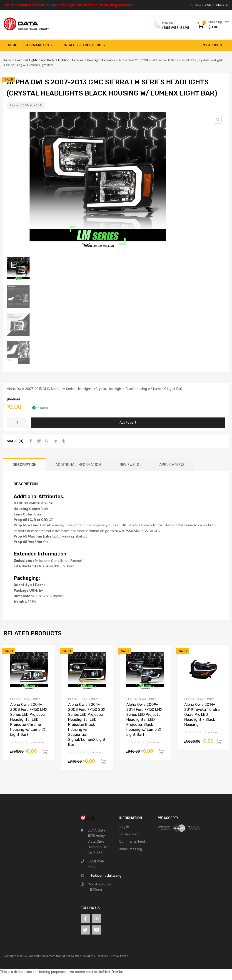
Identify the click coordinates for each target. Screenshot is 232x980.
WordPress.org (131, 849)
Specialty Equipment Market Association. (55, 956)
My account (213, 45)
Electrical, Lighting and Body (35, 60)
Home (12, 45)
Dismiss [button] (117, 972)
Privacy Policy (119, 956)
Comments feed (132, 842)
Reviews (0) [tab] (130, 465)
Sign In (210, 5)
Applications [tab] (172, 465)
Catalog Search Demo (84, 45)
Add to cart (128, 422)
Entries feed (129, 834)
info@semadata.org (105, 876)
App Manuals (40, 45)
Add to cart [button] (45, 752)
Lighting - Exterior (71, 60)
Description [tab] (25, 465)
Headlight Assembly (101, 60)
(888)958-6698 (173, 28)
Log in (124, 827)
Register (223, 5)
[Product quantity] (17, 423)
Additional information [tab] (78, 465)
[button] (218, 120)
